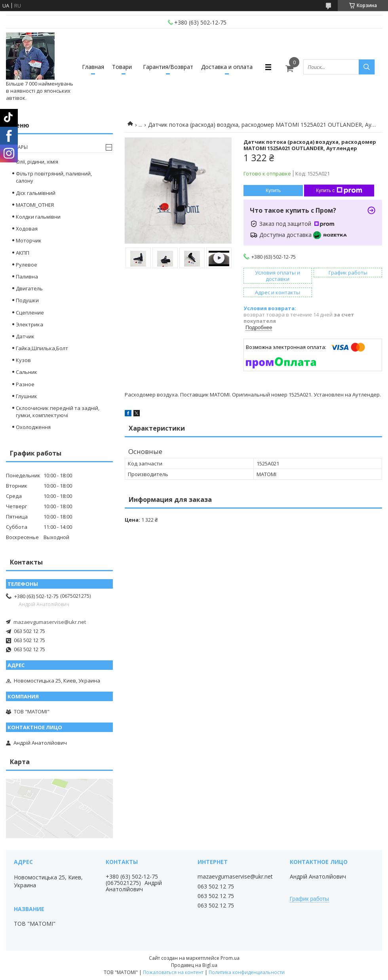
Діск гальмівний (36, 193)
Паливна (27, 276)
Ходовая (27, 229)
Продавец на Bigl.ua (194, 965)
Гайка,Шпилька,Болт (42, 348)
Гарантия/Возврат (168, 67)
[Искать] (367, 67)
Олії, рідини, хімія (37, 162)
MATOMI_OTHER (35, 205)
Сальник (27, 372)
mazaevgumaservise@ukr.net (50, 622)
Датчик (25, 336)
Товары (18, 147)
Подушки (27, 300)
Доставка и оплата (227, 67)
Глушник (27, 396)
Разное (25, 384)
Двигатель (29, 288)
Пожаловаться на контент (173, 972)
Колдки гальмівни (38, 217)
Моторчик (29, 240)
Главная (93, 67)
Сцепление (30, 313)
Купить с (339, 191)
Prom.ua (230, 958)
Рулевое (27, 265)
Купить (273, 191)
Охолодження (33, 427)
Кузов (23, 360)
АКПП (23, 253)
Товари (122, 67)
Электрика (29, 324)
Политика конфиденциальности (247, 972)
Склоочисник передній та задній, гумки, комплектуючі (58, 412)
